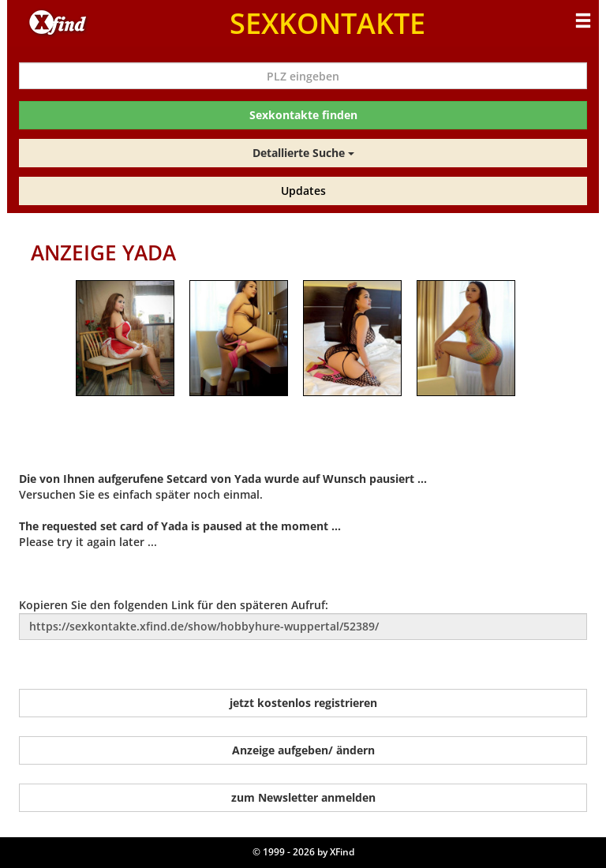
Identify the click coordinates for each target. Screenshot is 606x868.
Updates (303, 191)
